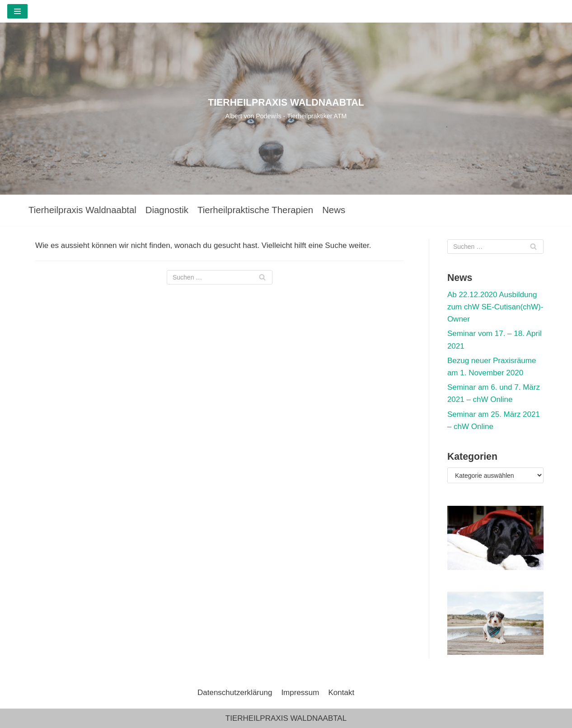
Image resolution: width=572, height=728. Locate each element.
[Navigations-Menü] (17, 11)
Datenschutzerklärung (235, 693)
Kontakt (341, 693)
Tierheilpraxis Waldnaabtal (82, 210)
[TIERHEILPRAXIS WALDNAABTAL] (286, 109)
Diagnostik (167, 210)
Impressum (300, 693)
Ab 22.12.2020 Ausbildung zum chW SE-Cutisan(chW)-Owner (495, 307)
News (334, 210)
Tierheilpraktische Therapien (255, 210)
